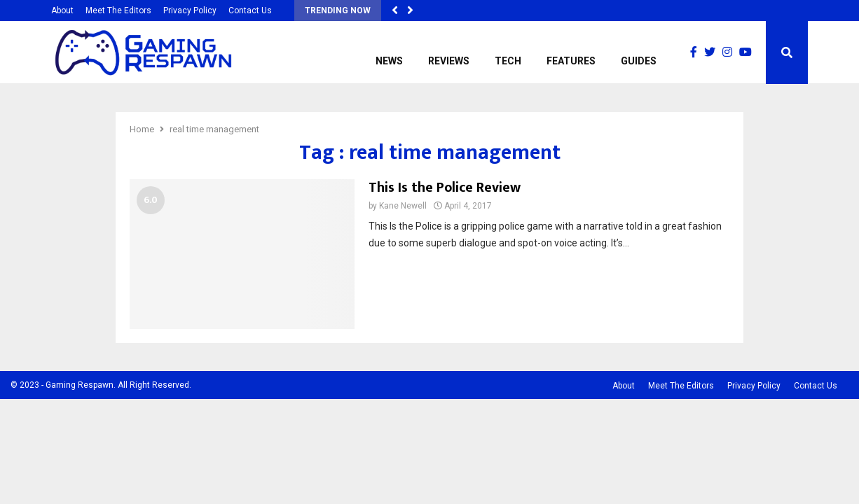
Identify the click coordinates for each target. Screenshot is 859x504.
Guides (639, 61)
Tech (508, 61)
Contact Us (250, 10)
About (62, 10)
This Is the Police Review (445, 188)
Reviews (449, 61)
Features (571, 61)
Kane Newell (403, 206)
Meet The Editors (118, 10)
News (389, 61)
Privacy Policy (190, 10)
